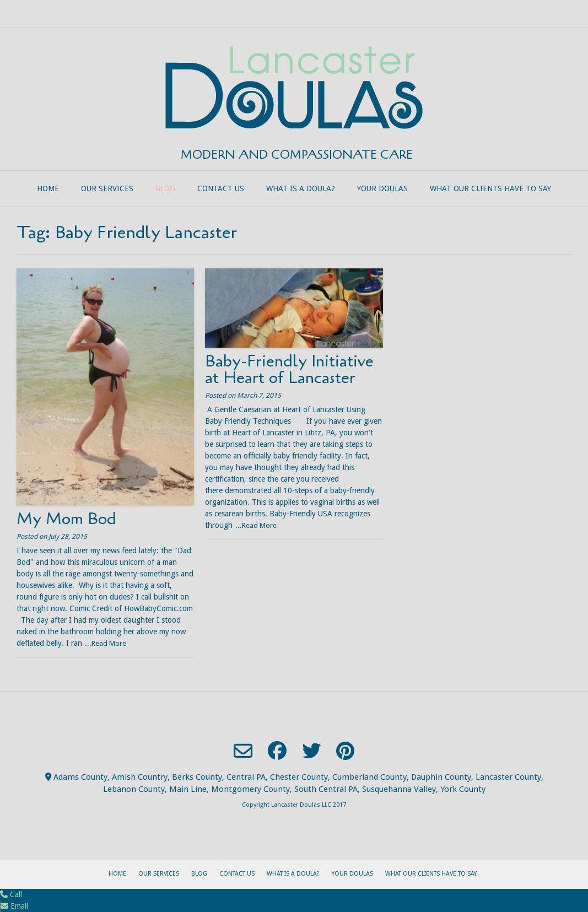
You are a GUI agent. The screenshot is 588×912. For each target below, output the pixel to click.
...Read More (106, 643)
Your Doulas (382, 188)
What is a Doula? (301, 188)
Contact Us (221, 188)
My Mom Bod (66, 519)
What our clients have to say (490, 188)
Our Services (107, 188)
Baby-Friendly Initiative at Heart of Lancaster (289, 369)
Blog (165, 188)
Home (48, 188)
